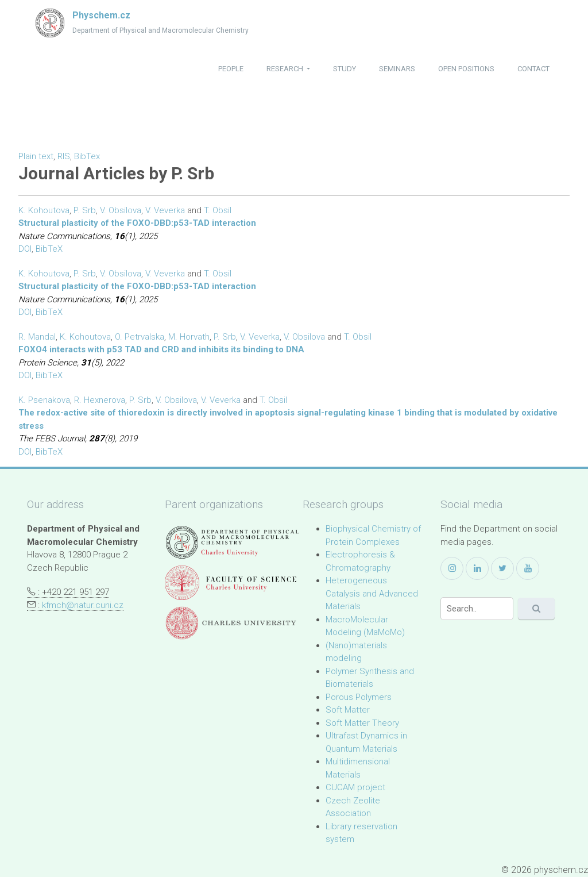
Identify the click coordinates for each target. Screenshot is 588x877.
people (231, 69)
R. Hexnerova (100, 400)
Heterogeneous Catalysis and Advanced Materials (372, 593)
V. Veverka (165, 210)
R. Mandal (37, 337)
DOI (25, 249)
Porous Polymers (359, 697)
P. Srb (85, 210)
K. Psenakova (44, 400)
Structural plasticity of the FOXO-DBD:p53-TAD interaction (137, 223)
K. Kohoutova (44, 210)
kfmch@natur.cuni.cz (83, 605)
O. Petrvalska (140, 337)
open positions (466, 69)
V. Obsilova (121, 210)
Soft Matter (348, 710)
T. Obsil (218, 210)
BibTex (87, 156)
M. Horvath (189, 337)
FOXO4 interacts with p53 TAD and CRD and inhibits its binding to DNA (161, 349)
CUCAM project (355, 787)
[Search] (477, 609)
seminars (397, 69)
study (345, 69)
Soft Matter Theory (362, 723)
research (286, 69)
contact (533, 69)
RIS (64, 156)
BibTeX (49, 249)
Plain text (36, 156)
